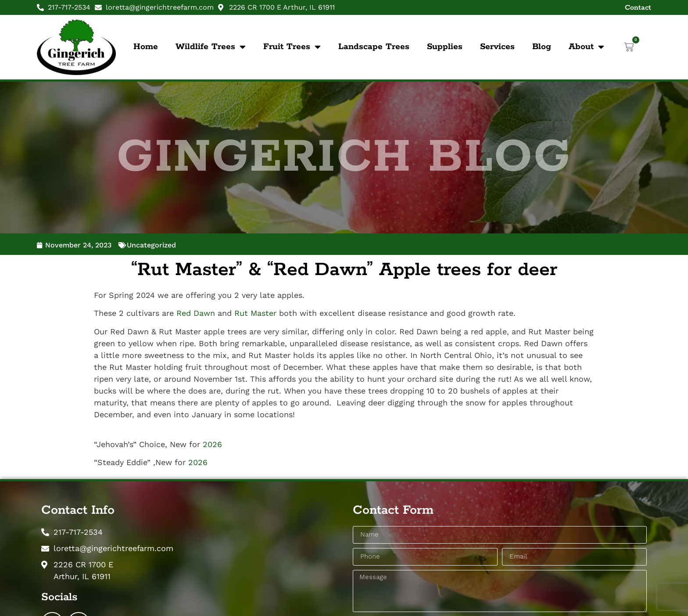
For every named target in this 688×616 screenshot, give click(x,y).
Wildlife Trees (211, 47)
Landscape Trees (374, 47)
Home (146, 47)
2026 (212, 444)
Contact (638, 8)
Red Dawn (196, 313)
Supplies (445, 47)
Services (497, 47)
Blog (542, 47)
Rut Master (255, 313)
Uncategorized (151, 245)
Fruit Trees (292, 47)
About (586, 47)
